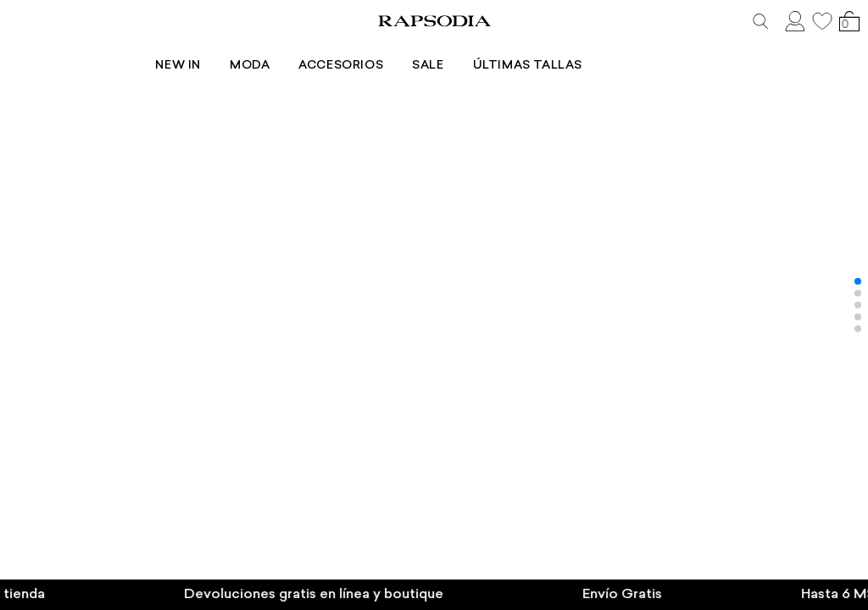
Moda (315, 49)
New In (243, 49)
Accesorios (406, 49)
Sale (493, 49)
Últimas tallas (592, 49)
